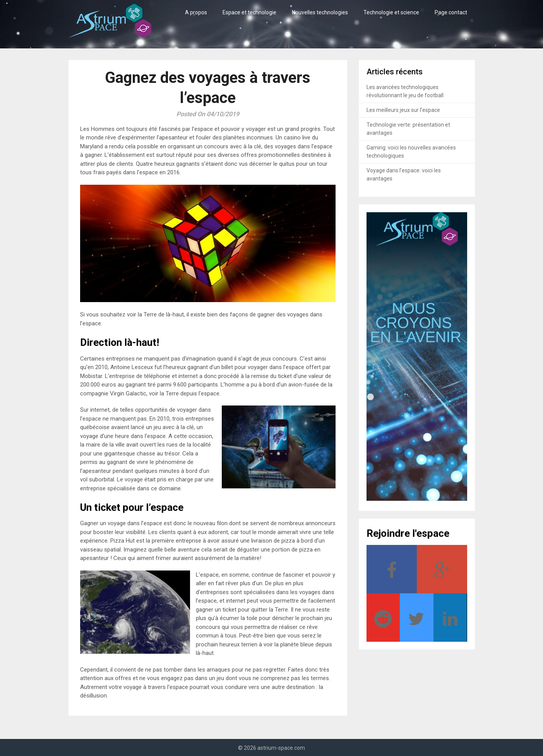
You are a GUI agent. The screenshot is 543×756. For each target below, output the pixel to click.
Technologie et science (391, 12)
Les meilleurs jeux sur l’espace (403, 110)
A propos (196, 12)
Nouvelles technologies (320, 12)
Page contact (451, 12)
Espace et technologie (249, 12)
